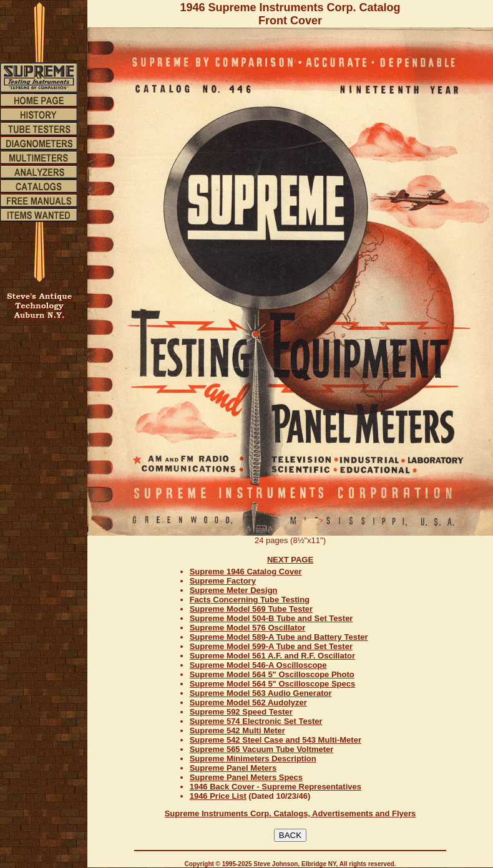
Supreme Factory (223, 581)
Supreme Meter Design (234, 590)
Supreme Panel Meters (233, 768)
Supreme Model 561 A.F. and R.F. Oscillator (272, 656)
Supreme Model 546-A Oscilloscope (258, 665)
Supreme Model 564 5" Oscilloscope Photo (272, 674)
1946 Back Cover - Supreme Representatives (276, 787)
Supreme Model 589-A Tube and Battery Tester (279, 637)
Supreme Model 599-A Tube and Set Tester (271, 646)
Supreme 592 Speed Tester (241, 712)
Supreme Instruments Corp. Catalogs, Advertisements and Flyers (290, 813)
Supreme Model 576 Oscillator (248, 628)
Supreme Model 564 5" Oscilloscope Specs (273, 684)
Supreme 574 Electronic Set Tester (256, 721)
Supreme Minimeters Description (253, 759)
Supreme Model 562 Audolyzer (248, 702)
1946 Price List (218, 796)
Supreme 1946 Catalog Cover (246, 571)
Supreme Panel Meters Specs (246, 777)
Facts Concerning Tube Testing (250, 600)
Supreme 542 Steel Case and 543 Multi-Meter (276, 740)
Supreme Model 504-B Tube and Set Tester (271, 618)
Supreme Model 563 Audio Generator (261, 693)
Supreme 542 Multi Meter (237, 731)
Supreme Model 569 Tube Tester (251, 609)
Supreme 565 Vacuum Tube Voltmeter (262, 749)
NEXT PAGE (290, 560)
